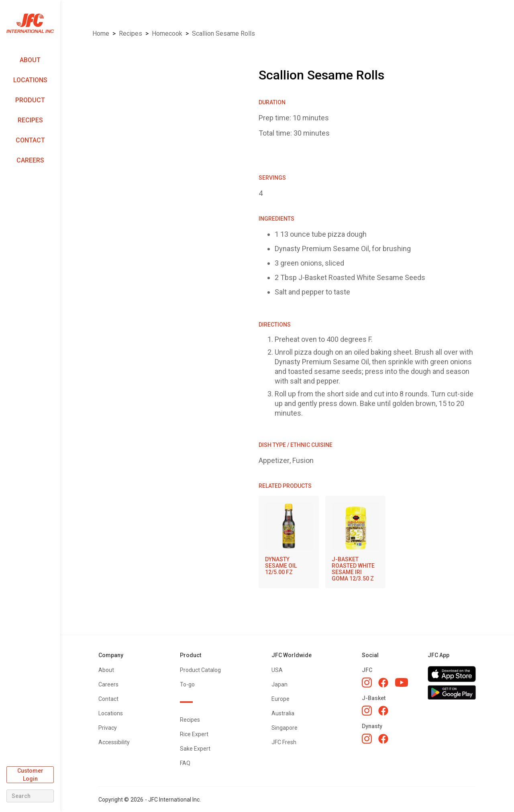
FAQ (185, 763)
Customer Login (30, 775)
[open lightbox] (165, 72)
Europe (280, 699)
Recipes (30, 120)
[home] (30, 23)
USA (277, 670)
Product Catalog (200, 670)
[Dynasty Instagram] (367, 739)
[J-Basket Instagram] (367, 710)
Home (101, 33)
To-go (187, 684)
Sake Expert (195, 749)
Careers (30, 160)
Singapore (285, 728)
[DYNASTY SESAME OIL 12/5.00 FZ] (289, 539)
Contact (30, 140)
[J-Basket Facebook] (383, 711)
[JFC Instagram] (367, 682)
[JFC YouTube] (402, 683)
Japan (279, 684)
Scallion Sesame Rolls (223, 33)
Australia (283, 713)
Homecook (167, 33)
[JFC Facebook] (383, 683)
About (30, 60)
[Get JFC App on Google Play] (452, 692)
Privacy (108, 728)
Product (30, 100)
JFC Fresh (284, 742)
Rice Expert (194, 734)
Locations (30, 80)
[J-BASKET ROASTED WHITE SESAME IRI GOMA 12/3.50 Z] (355, 542)
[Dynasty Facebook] (383, 739)
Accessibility (114, 742)
